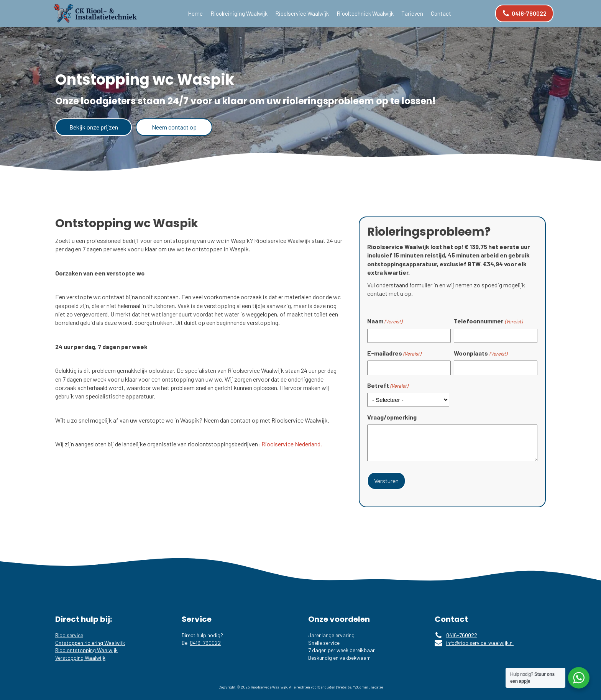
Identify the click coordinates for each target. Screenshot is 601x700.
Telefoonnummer (488, 321)
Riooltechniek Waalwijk (365, 13)
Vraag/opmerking (392, 417)
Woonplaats (480, 353)
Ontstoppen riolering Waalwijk (90, 641)
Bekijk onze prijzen (94, 127)
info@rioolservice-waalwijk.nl (480, 641)
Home (195, 13)
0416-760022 (205, 641)
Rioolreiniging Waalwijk (239, 13)
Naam (385, 321)
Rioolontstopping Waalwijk (86, 648)
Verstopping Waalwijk (80, 656)
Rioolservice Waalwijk (302, 13)
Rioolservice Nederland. (292, 444)
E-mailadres (394, 353)
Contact (441, 13)
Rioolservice (69, 634)
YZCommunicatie (368, 686)
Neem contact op (174, 127)
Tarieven (412, 13)
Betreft (388, 385)
